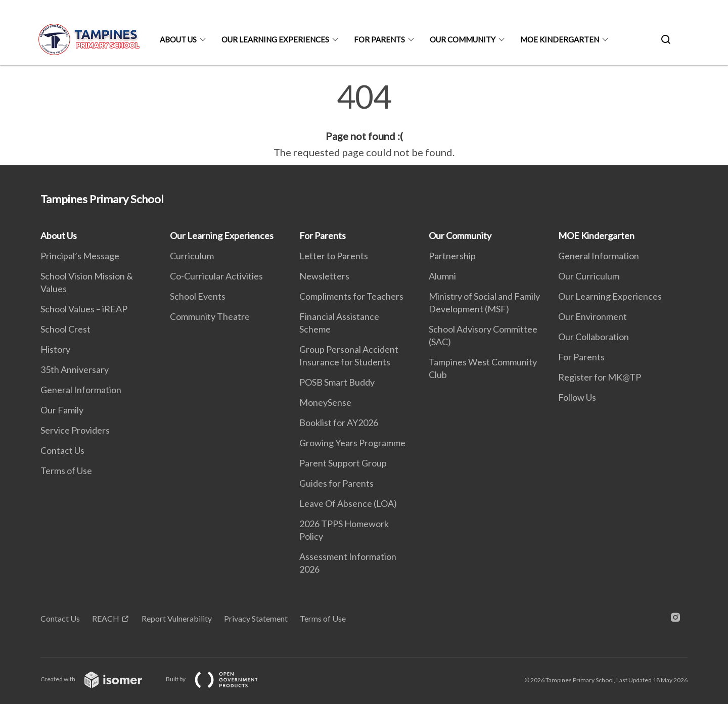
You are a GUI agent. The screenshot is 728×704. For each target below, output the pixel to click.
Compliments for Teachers (351, 296)
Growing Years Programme (352, 443)
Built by (220, 679)
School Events (198, 296)
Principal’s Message (80, 256)
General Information (81, 390)
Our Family (62, 410)
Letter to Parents (334, 256)
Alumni (442, 276)
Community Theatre (210, 316)
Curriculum (192, 256)
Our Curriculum (589, 276)
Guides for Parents (336, 483)
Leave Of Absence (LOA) (348, 503)
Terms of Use (66, 471)
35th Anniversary (75, 369)
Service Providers (75, 430)
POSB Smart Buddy (337, 382)
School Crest (65, 329)
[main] (364, 120)
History (55, 349)
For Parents (379, 39)
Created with (99, 679)
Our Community (463, 39)
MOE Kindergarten (560, 39)
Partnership (452, 256)
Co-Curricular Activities (216, 276)
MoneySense (325, 402)
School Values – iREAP (84, 309)
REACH (106, 618)
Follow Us (577, 397)
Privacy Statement (256, 618)
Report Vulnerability (177, 618)
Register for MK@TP (600, 377)
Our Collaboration (594, 337)
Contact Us (62, 450)
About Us (178, 39)
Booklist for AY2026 (339, 423)
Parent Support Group (343, 463)
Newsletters (324, 276)
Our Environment (593, 316)
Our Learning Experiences (275, 39)
